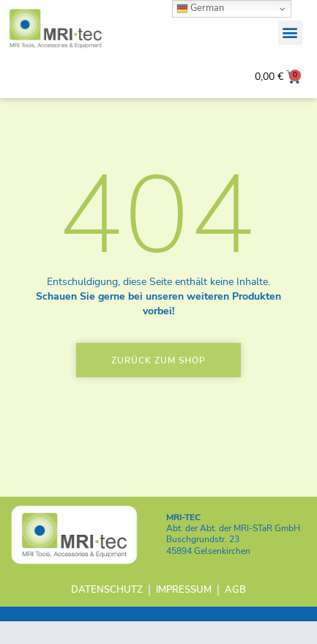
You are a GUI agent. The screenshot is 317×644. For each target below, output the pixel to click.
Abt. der (233, 550)
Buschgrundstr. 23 (203, 562)
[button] (290, 33)
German (200, 8)
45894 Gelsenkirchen (208, 573)
